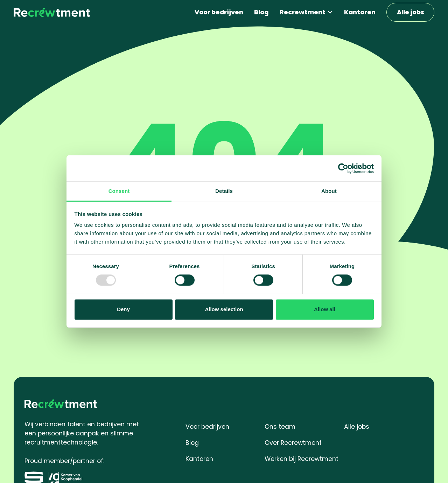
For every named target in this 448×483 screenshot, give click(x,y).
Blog (261, 12)
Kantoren (360, 12)
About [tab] (329, 191)
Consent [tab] (119, 191)
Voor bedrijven (219, 12)
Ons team (280, 426)
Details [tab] (224, 191)
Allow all (325, 309)
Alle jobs (411, 12)
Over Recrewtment (293, 443)
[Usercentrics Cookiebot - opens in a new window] (343, 168)
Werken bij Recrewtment (302, 459)
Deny (123, 309)
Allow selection (224, 309)
